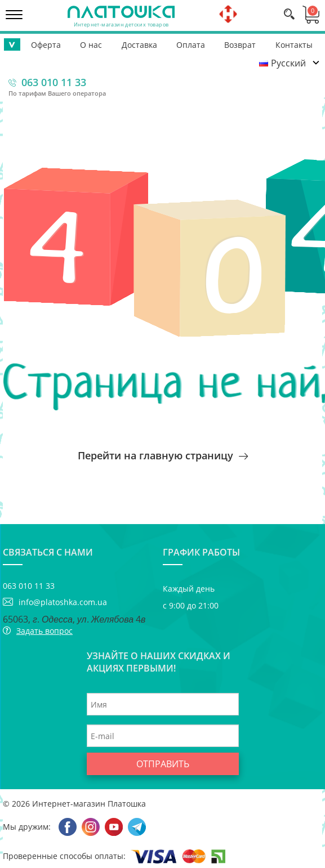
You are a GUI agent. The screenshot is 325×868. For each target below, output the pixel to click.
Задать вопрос (44, 631)
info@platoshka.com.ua (63, 602)
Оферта (46, 45)
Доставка (139, 45)
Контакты (294, 45)
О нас (91, 45)
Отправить (163, 764)
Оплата (191, 45)
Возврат (240, 45)
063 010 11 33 (54, 82)
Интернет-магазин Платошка (89, 804)
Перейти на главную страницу (163, 455)
